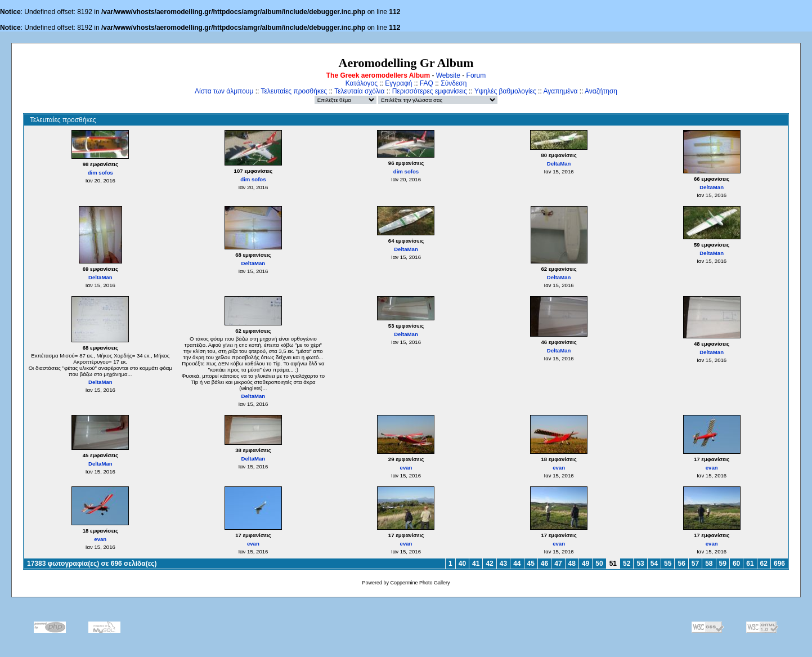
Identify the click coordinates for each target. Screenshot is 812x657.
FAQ (427, 83)
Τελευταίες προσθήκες (294, 91)
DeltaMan (559, 164)
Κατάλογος (362, 83)
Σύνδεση (454, 83)
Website (448, 75)
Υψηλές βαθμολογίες (505, 91)
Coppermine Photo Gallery (420, 583)
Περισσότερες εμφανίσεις (430, 91)
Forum (476, 75)
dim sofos (100, 173)
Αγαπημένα (560, 91)
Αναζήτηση (601, 91)
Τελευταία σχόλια (359, 91)
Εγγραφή (398, 83)
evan (406, 468)
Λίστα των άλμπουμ (224, 91)
